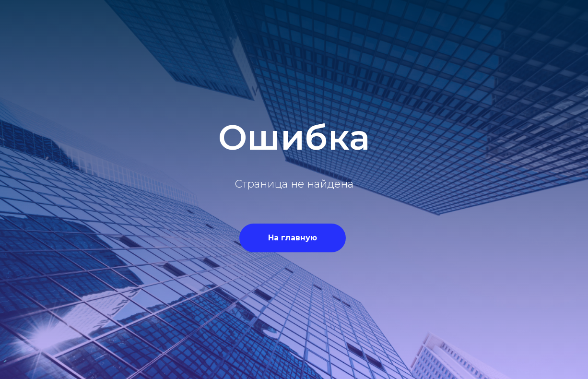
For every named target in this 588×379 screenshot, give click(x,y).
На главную (293, 238)
